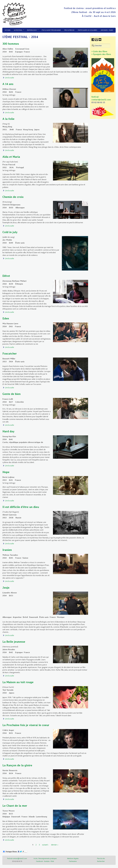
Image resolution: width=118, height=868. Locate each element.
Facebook (39, 861)
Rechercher (101, 861)
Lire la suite (9, 78)
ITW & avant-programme (51, 30)
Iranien (7, 550)
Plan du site (101, 858)
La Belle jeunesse (14, 642)
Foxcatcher (10, 354)
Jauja (6, 588)
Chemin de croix (13, 197)
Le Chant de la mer (15, 806)
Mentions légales (73, 858)
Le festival (18, 30)
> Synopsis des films (101, 54)
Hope (6, 472)
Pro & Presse (69, 30)
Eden (6, 318)
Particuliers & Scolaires (88, 30)
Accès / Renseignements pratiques (45, 858)
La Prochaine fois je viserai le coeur (26, 725)
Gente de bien (12, 394)
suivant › (45, 845)
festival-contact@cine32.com (17, 858)
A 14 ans (8, 84)
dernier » (55, 845)
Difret (6, 276)
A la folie (8, 119)
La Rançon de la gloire (17, 765)
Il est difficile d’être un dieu (21, 507)
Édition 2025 (32, 30)
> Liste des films (99, 51)
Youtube (47, 861)
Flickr (52, 861)
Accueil (8, 30)
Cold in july (10, 232)
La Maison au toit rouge (18, 682)
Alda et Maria (11, 157)
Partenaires (73, 861)
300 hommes (11, 44)
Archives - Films (107, 30)
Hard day (8, 431)
